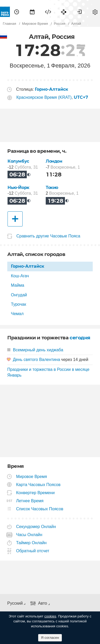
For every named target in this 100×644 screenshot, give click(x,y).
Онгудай (19, 295)
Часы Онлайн (29, 535)
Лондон (54, 161)
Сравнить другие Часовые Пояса (48, 236)
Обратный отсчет (33, 551)
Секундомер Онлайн (36, 527)
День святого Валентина (36, 360)
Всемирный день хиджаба (35, 350)
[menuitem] (17, 12)
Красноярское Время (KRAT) (44, 97)
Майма (18, 285)
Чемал (17, 314)
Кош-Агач (20, 276)
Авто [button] (42, 603)
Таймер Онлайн (31, 543)
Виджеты (48, 12)
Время (17, 12)
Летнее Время (30, 501)
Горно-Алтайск (28, 266)
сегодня (80, 338)
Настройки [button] (95, 12)
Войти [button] (79, 12)
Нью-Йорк (18, 188)
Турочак (18, 304)
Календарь (32, 12)
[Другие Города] (15, 219)
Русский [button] (15, 603)
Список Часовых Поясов (40, 509)
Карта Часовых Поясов (38, 485)
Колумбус (18, 161)
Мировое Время (32, 477)
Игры (64, 12)
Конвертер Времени (35, 493)
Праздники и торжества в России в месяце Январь (48, 372)
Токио (52, 188)
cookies (50, 616)
